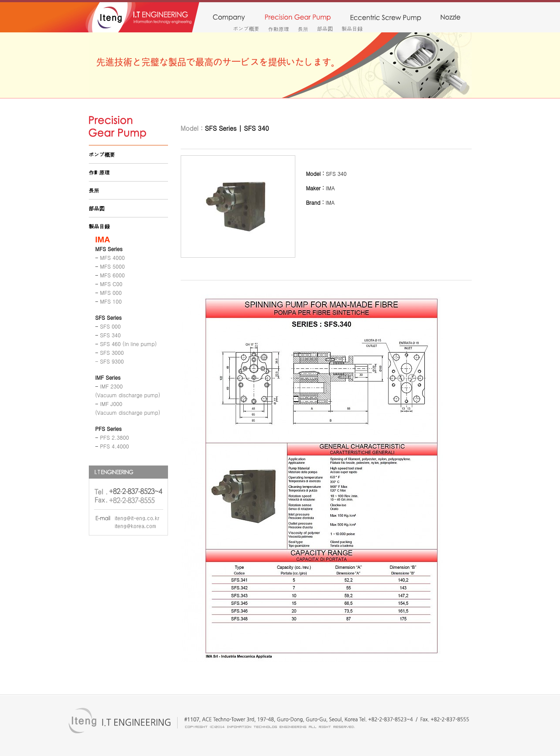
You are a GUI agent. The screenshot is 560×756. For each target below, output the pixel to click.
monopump (386, 18)
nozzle (450, 18)
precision (298, 18)
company (229, 18)
